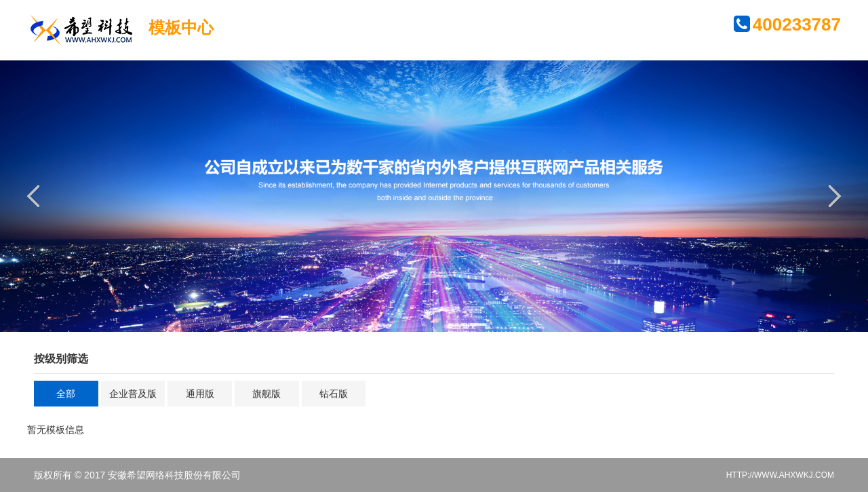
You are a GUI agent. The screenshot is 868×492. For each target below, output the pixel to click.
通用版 (200, 394)
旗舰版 (267, 394)
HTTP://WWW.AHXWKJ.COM (780, 475)
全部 (66, 394)
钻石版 (334, 394)
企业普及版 (133, 394)
